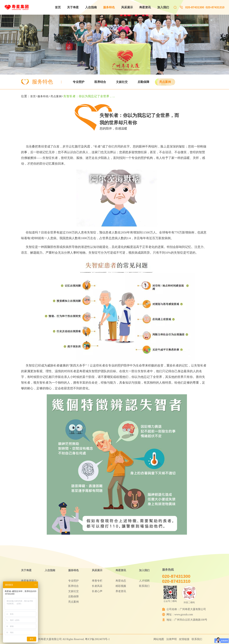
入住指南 (91, 7)
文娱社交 (122, 82)
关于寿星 (73, 7)
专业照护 (79, 82)
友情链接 (184, 639)
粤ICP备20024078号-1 (97, 639)
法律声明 (171, 639)
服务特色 (109, 7)
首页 (58, 7)
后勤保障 (143, 82)
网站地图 (159, 639)
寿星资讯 (145, 7)
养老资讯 (121, 591)
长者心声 (97, 591)
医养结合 (100, 82)
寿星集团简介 (29, 581)
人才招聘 (144, 581)
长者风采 (97, 586)
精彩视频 (121, 586)
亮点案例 (165, 82)
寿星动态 (121, 581)
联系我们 (144, 586)
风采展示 (127, 7)
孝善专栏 (97, 581)
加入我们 (163, 7)
